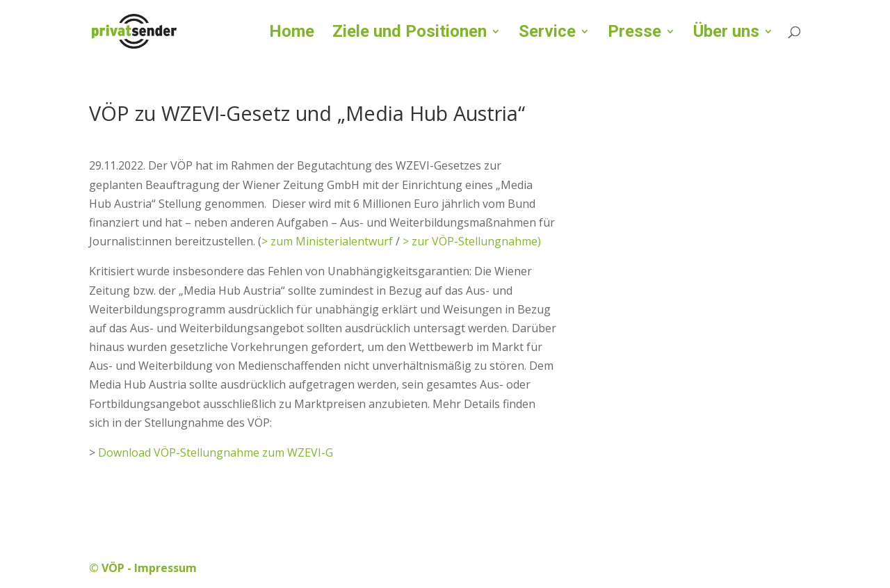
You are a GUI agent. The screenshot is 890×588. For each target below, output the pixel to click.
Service (547, 34)
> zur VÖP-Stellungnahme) (472, 241)
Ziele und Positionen (410, 34)
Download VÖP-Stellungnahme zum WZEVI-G (216, 452)
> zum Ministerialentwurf (327, 241)
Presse (634, 34)
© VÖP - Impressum (143, 568)
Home (292, 34)
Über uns (726, 34)
